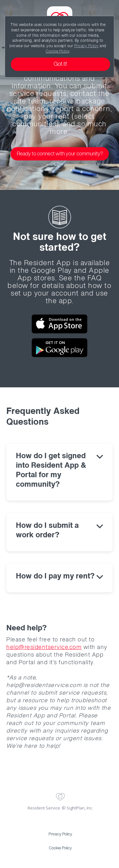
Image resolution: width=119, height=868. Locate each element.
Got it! (60, 64)
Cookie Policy (58, 52)
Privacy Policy (86, 46)
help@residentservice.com (44, 647)
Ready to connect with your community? (60, 154)
